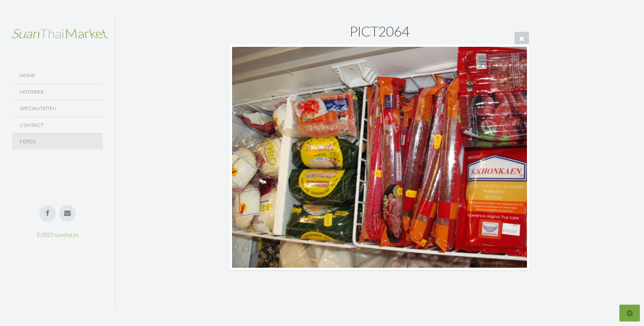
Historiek (32, 92)
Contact (32, 125)
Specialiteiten (38, 108)
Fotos (28, 141)
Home (27, 75)
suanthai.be (66, 235)
